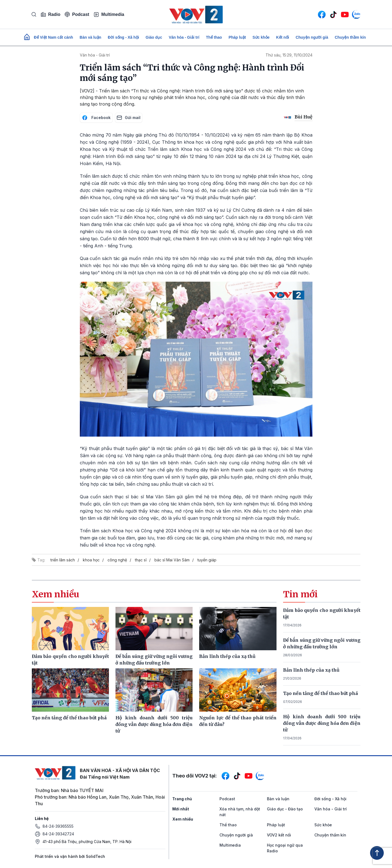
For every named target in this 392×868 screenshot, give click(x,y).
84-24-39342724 (58, 834)
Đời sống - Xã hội (123, 37)
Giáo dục (154, 37)
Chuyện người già (312, 37)
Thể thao (214, 37)
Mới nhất (181, 809)
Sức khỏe (261, 37)
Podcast (77, 14)
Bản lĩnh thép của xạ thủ (311, 670)
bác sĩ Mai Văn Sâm (172, 560)
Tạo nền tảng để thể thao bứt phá (321, 693)
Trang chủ (182, 799)
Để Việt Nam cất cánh (54, 37)
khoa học (91, 560)
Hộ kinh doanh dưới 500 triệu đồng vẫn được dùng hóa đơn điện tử (322, 723)
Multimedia (109, 15)
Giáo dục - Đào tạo (285, 809)
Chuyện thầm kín (350, 37)
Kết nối (283, 37)
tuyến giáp (207, 560)
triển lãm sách (63, 560)
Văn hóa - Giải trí (184, 37)
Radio (50, 15)
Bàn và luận (90, 37)
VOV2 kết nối (279, 835)
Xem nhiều (183, 819)
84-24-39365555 (58, 826)
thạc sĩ (141, 560)
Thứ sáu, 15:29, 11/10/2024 (289, 55)
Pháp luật (237, 37)
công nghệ (117, 560)
